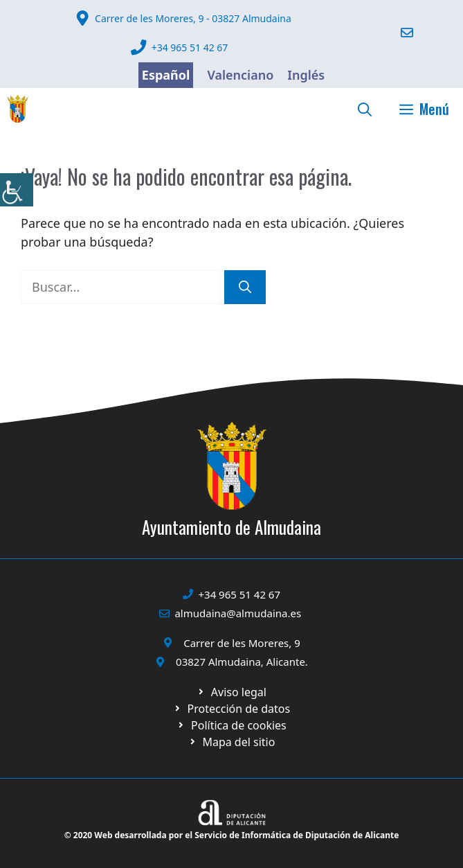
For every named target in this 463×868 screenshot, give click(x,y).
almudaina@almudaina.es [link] (238, 613)
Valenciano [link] (240, 75)
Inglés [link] (306, 75)
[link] (17, 190)
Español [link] (166, 75)
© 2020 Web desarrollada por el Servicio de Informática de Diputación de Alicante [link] (232, 835)
